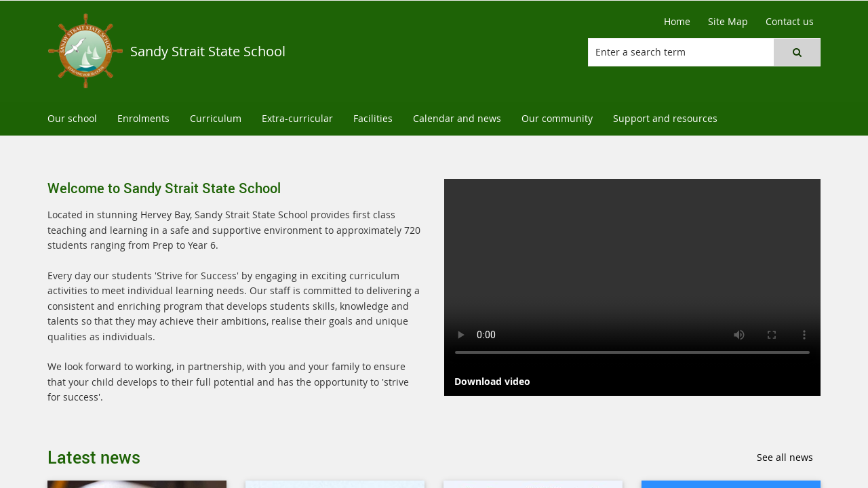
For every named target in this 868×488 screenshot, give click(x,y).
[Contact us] (790, 22)
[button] (797, 52)
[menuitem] (72, 119)
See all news (785, 457)
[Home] (677, 22)
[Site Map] (728, 22)
